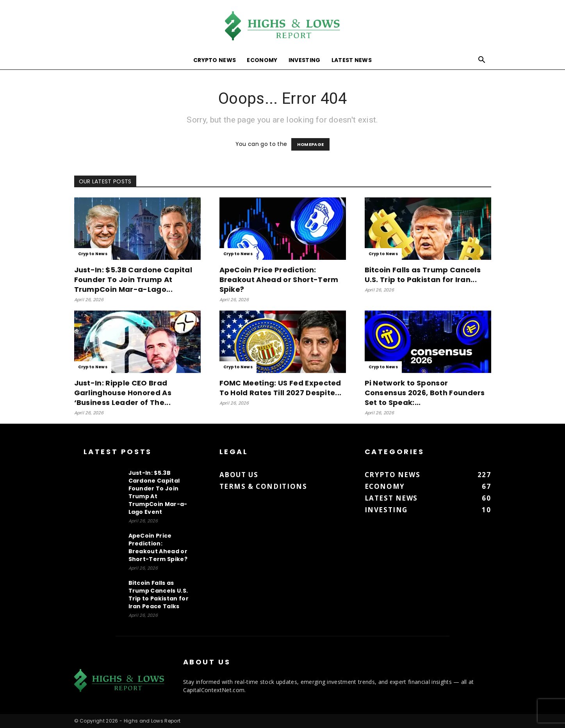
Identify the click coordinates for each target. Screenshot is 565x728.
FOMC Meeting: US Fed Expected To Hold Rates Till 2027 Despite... (281, 388)
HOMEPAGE (311, 144)
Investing (305, 60)
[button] (482, 61)
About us (239, 475)
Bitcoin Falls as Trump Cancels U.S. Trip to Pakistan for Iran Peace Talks (159, 595)
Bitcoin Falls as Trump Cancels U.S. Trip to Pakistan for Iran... (423, 275)
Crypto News (215, 60)
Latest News (352, 60)
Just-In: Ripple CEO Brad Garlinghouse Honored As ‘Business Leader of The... (123, 393)
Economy (262, 60)
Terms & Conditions (263, 486)
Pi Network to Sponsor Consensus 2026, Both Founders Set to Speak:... (425, 393)
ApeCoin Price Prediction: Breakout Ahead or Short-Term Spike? (279, 280)
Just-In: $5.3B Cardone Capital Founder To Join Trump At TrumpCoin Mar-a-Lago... (133, 280)
